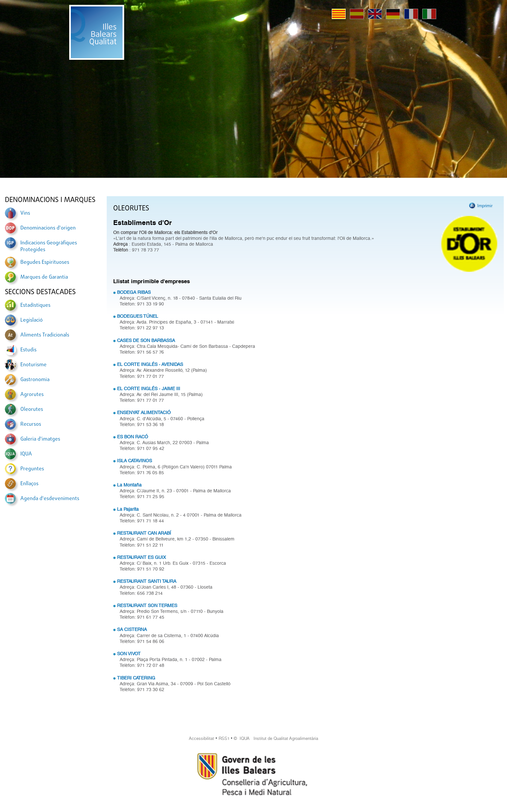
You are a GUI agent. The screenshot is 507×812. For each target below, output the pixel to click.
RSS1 (224, 738)
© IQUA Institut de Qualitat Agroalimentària (276, 738)
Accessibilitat (201, 738)
